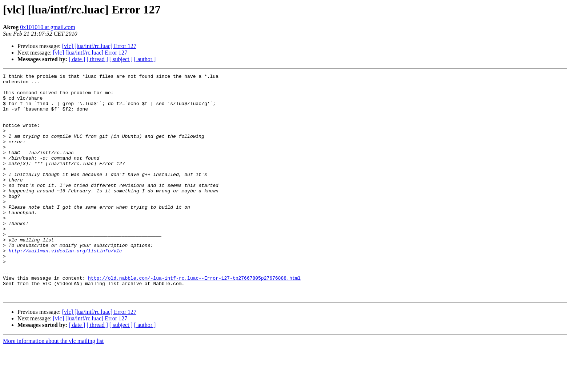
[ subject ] (121, 59)
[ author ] (145, 59)
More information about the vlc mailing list (53, 386)
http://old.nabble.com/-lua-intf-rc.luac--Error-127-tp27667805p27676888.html (194, 319)
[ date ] (77, 59)
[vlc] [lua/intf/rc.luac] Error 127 (99, 46)
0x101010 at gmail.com (48, 27)
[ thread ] (97, 59)
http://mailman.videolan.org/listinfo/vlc (65, 287)
